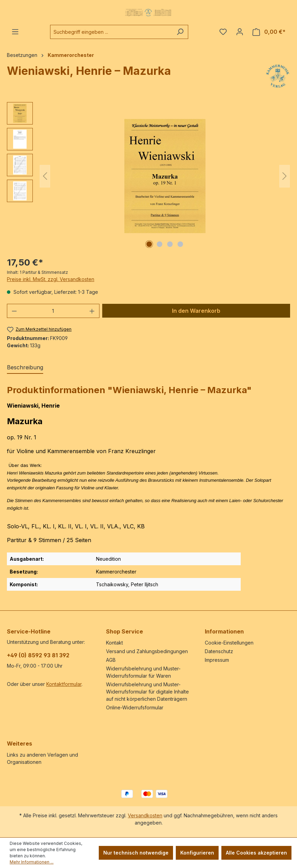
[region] (148, 176)
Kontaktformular (64, 684)
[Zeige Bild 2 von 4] (160, 244)
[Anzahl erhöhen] (92, 311)
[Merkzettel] (223, 32)
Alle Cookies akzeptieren (256, 853)
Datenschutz (219, 651)
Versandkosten (145, 815)
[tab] (25, 368)
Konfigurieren (197, 853)
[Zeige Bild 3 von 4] (170, 244)
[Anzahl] (53, 311)
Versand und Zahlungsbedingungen (147, 651)
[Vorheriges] (45, 176)
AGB (111, 660)
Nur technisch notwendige (136, 853)
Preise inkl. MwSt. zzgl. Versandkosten (51, 279)
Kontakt (114, 643)
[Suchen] (180, 32)
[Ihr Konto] (240, 32)
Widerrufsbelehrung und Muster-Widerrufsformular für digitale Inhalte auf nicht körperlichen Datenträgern (147, 692)
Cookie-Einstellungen (229, 643)
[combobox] (111, 32)
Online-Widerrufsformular (135, 707)
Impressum (217, 660)
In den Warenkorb (196, 311)
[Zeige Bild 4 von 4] (180, 244)
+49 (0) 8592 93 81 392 (38, 655)
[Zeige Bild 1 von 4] (149, 244)
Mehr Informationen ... (32, 862)
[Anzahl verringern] (14, 311)
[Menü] (15, 32)
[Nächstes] (285, 176)
